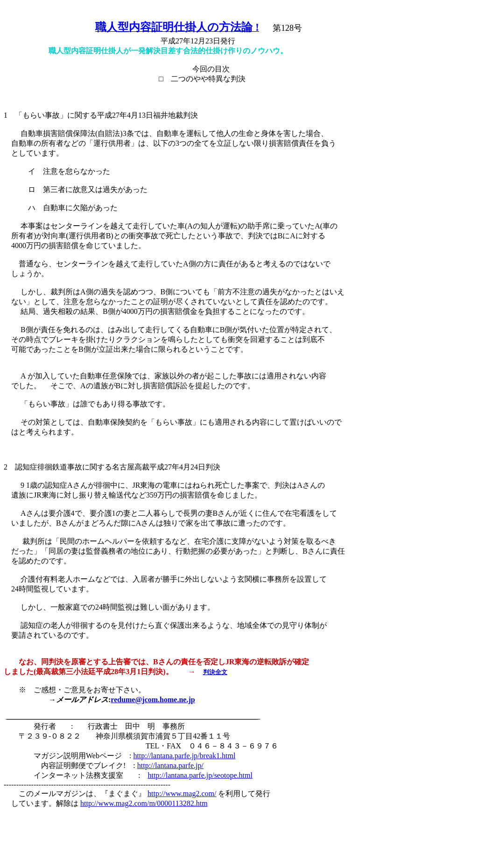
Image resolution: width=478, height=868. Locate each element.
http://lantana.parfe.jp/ (170, 765)
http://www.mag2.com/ (182, 793)
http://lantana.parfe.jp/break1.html (184, 756)
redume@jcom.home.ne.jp (153, 700)
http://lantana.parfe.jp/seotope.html (200, 775)
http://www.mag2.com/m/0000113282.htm (144, 803)
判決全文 (215, 672)
